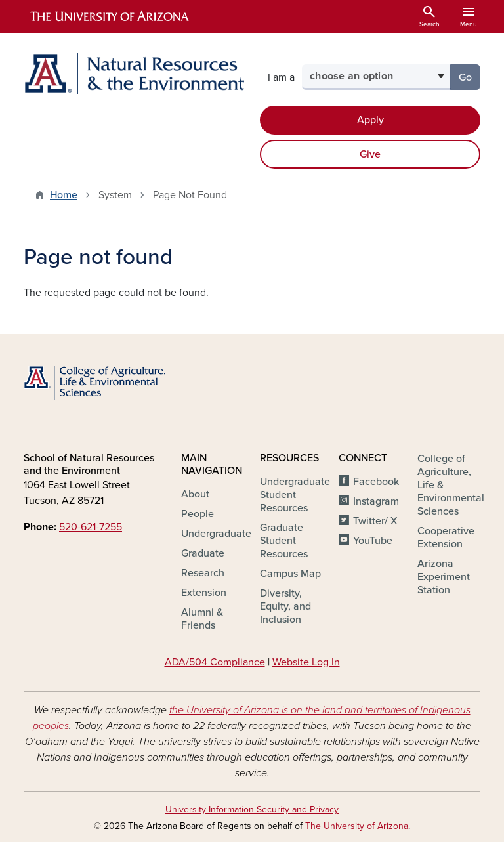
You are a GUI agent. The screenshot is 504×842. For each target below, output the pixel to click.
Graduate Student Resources (284, 541)
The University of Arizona (357, 826)
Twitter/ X (375, 521)
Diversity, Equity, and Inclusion (285, 606)
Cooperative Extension (446, 537)
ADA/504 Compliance (215, 662)
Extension (204, 593)
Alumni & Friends (202, 619)
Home (64, 195)
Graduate (203, 553)
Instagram (376, 501)
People (198, 514)
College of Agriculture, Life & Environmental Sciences (451, 485)
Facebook (376, 482)
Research (203, 573)
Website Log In (306, 662)
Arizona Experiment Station (444, 577)
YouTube (373, 541)
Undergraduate (216, 534)
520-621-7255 (91, 527)
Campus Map (290, 574)
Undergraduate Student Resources (295, 495)
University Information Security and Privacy (252, 810)
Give (370, 154)
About (195, 494)
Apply (370, 120)
